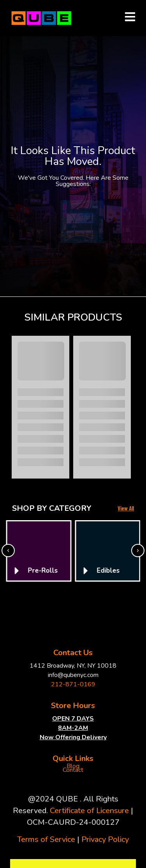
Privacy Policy (105, 839)
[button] (8, 551)
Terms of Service (46, 839)
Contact (73, 770)
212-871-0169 (73, 684)
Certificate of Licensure (89, 811)
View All (126, 508)
